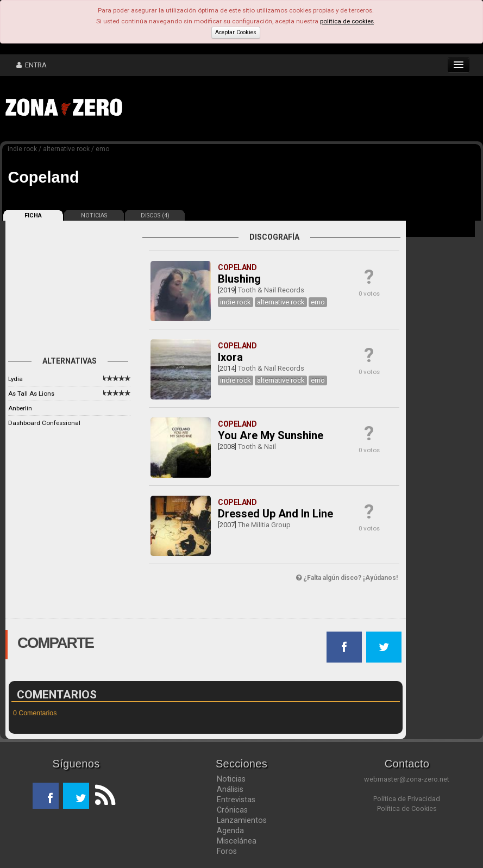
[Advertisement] (296, 109)
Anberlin (20, 408)
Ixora (230, 357)
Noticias (231, 779)
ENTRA (32, 65)
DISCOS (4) (155, 216)
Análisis (230, 789)
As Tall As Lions (31, 394)
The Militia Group (264, 525)
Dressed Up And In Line (275, 514)
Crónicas (232, 810)
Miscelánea (237, 841)
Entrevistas (236, 800)
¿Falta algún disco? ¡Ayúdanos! (347, 578)
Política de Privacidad (407, 799)
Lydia (15, 379)
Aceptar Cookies (236, 32)
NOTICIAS (94, 216)
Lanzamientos (242, 820)
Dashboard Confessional (44, 423)
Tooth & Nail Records (271, 290)
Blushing (239, 279)
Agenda (230, 830)
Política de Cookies (407, 808)
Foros (227, 851)
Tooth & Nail (257, 447)
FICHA (33, 216)
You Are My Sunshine (271, 435)
